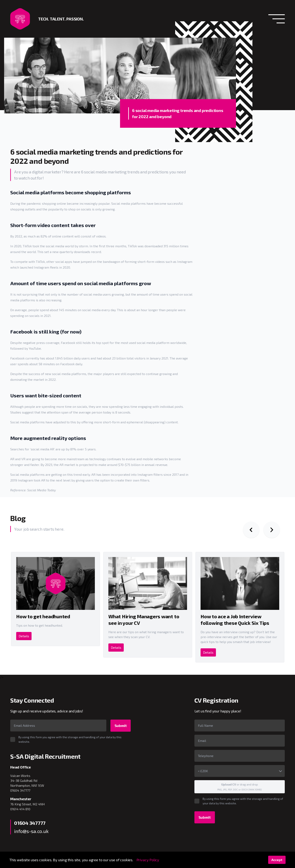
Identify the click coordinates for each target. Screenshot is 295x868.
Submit (121, 726)
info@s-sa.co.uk (31, 831)
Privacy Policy (148, 860)
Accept (277, 860)
